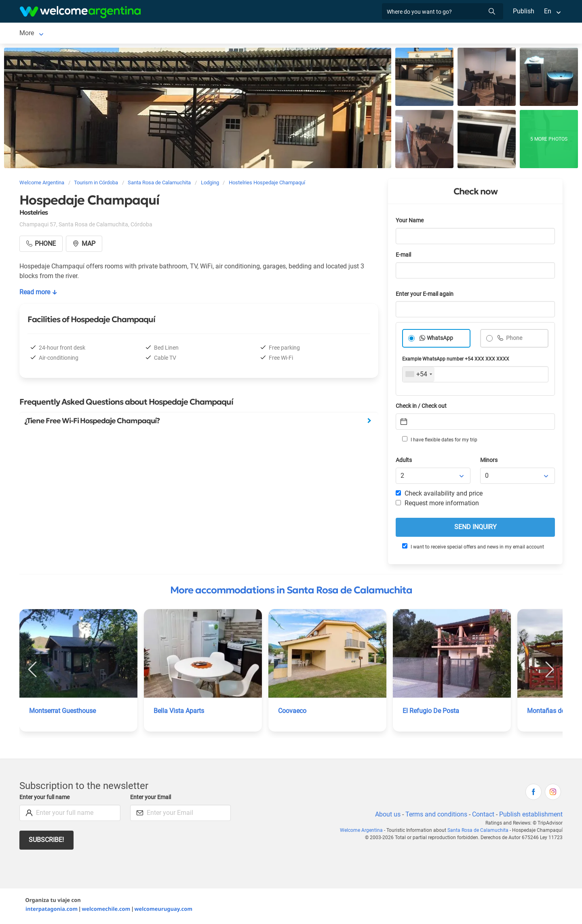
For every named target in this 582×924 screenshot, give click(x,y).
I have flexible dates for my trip (439, 441)
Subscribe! (47, 841)
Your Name (410, 222)
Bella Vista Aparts (179, 712)
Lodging (125, 34)
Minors (489, 462)
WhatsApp (440, 340)
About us (386, 816)
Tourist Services (223, 34)
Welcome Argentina (366, 832)
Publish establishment (531, 816)
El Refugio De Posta (431, 712)
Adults (404, 462)
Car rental (176, 34)
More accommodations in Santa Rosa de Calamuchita (291, 592)
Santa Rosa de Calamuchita (59, 34)
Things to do (318, 34)
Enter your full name (46, 799)
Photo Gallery (406, 34)
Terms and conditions (435, 816)
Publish (524, 11)
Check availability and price (439, 495)
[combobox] (419, 376)
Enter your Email (152, 799)
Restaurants (273, 34)
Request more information (438, 505)
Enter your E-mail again (426, 296)
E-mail (404, 256)
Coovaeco (292, 712)
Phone (514, 340)
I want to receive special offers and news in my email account (472, 548)
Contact (483, 816)
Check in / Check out (423, 408)
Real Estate (361, 34)
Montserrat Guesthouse (63, 712)
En (548, 11)
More (443, 34)
